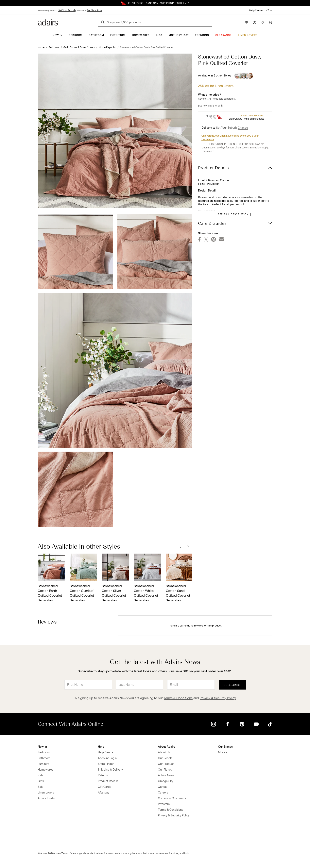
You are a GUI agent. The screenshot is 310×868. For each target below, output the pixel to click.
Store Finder (106, 764)
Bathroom (96, 35)
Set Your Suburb (67, 10)
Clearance (224, 35)
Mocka (223, 752)
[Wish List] (262, 22)
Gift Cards (104, 787)
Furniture (118, 35)
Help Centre (256, 10)
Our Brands (225, 747)
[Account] (254, 22)
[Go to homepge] (48, 22)
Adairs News (166, 775)
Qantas (163, 787)
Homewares (141, 35)
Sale (41, 787)
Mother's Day (179, 35)
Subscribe (232, 685)
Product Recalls (108, 781)
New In (58, 35)
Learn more (208, 139)
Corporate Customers (172, 798)
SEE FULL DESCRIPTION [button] (235, 215)
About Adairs (167, 747)
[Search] (103, 23)
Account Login (107, 758)
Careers (163, 793)
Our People (165, 758)
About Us (164, 752)
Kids (159, 35)
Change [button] (243, 128)
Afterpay (103, 793)
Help (101, 747)
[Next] (188, 546)
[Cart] (270, 22)
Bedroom (76, 35)
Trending (202, 35)
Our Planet (165, 770)
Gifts (41, 781)
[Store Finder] (247, 22)
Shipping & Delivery (110, 770)
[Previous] (180, 546)
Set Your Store (95, 10)
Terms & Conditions (178, 698)
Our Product (166, 764)
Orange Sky (166, 781)
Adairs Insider (47, 798)
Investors (164, 804)
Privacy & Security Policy (218, 698)
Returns (103, 775)
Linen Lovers (248, 35)
